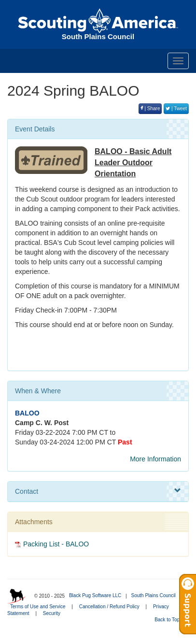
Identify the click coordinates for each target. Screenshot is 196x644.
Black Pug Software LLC (95, 595)
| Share (150, 108)
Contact (98, 491)
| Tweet (176, 108)
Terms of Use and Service (38, 607)
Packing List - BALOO (56, 544)
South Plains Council (153, 595)
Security (52, 613)
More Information (155, 459)
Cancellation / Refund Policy (109, 607)
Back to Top (170, 620)
